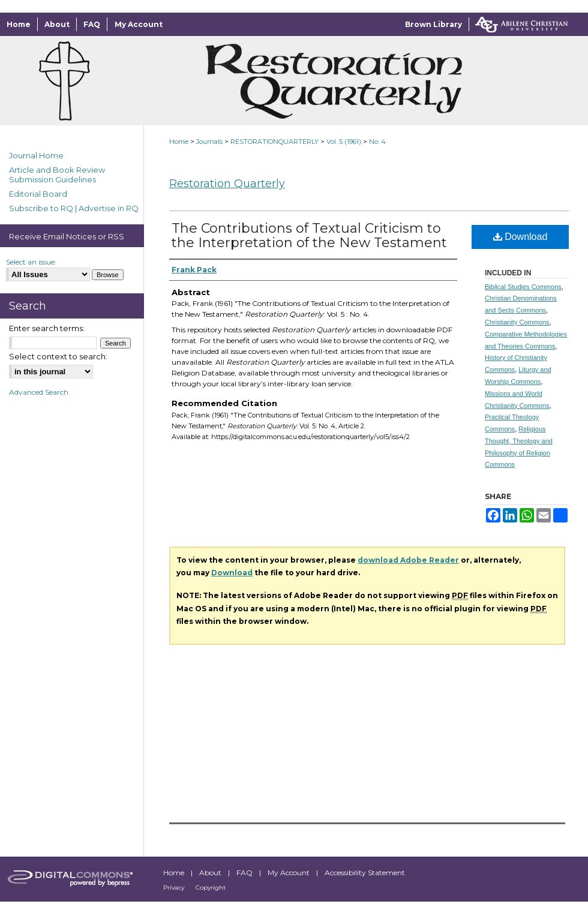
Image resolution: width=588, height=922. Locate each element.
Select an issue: (31, 262)
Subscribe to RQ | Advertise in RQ (74, 208)
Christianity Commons (517, 322)
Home (179, 142)
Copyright (211, 888)
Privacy (175, 888)
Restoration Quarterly (227, 184)
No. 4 (377, 142)
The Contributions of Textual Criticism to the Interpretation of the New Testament (309, 235)
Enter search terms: (47, 328)
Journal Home (36, 155)
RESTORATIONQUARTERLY (274, 142)
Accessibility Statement (365, 873)
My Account (289, 873)
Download (520, 237)
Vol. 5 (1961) (344, 142)
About (211, 873)
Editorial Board (38, 194)
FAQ (245, 873)
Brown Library (433, 24)
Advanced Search (39, 392)
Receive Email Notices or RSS (67, 236)
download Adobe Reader (408, 560)
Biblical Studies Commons (523, 287)
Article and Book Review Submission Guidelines (57, 175)
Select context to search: (58, 356)
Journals (209, 142)
